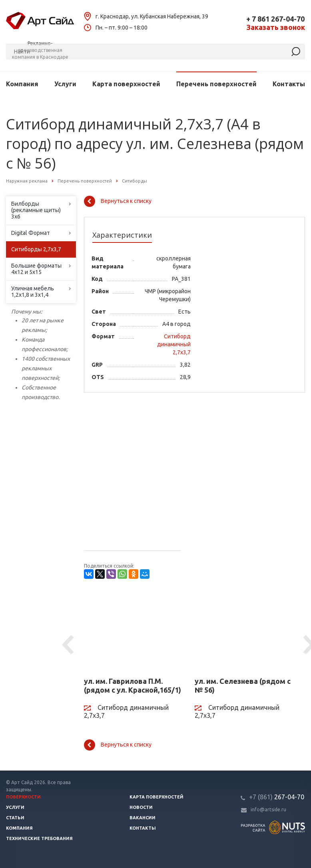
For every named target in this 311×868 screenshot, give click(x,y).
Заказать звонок (276, 27)
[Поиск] (155, 52)
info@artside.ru (268, 809)
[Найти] (296, 52)
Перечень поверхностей (216, 84)
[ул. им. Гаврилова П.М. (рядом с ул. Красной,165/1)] (133, 632)
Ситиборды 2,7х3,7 (36, 249)
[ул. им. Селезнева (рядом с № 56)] (244, 632)
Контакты (289, 84)
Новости (141, 807)
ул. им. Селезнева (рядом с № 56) (243, 685)
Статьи (15, 818)
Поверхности (23, 797)
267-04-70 (277, 797)
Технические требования (39, 838)
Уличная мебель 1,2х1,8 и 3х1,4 (33, 292)
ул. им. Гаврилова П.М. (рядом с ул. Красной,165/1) (133, 685)
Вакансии (143, 818)
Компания (22, 84)
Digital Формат (31, 233)
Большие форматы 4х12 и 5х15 (36, 269)
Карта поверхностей (126, 84)
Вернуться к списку (118, 201)
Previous (69, 645)
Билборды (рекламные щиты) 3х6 (36, 210)
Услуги (65, 84)
